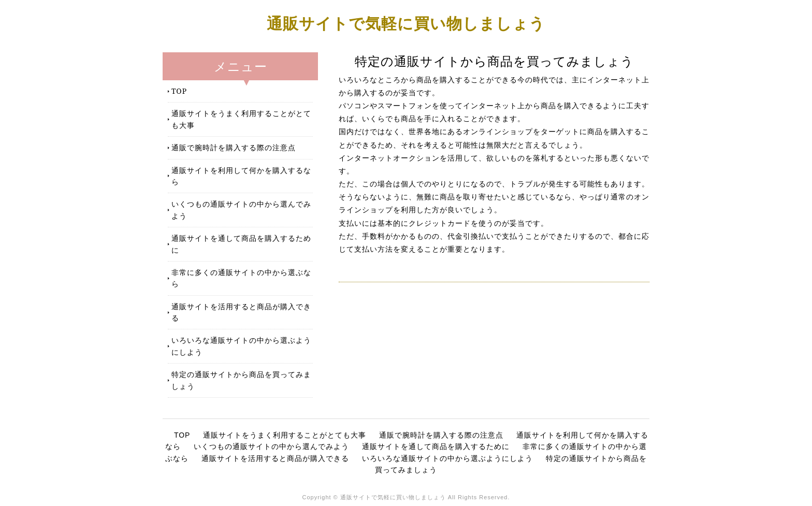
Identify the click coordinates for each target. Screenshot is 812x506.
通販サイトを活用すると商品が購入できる (241, 312)
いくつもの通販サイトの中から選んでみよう (241, 209)
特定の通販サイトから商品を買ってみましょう (241, 380)
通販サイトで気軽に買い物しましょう (406, 23)
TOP (179, 91)
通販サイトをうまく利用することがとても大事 (241, 119)
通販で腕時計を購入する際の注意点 (234, 147)
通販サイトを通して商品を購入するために (241, 244)
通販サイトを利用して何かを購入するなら (241, 176)
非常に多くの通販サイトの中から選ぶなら (241, 278)
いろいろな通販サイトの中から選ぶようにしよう (241, 346)
